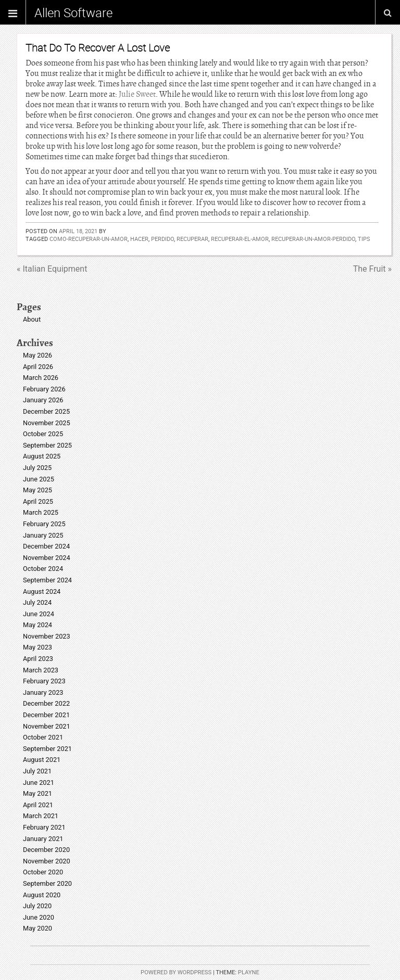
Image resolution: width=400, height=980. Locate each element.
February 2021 (44, 827)
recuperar (192, 239)
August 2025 (42, 456)
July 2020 (37, 906)
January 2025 (43, 535)
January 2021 (43, 839)
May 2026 (37, 355)
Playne (249, 972)
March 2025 (41, 512)
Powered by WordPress (176, 972)
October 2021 (43, 737)
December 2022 (46, 703)
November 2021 (47, 726)
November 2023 (47, 636)
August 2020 (42, 895)
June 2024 (39, 614)
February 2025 (44, 524)
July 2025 (37, 468)
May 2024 (37, 625)
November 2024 (47, 558)
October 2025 (43, 434)
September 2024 (47, 580)
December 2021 (46, 715)
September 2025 (47, 445)
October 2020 (43, 872)
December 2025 (46, 411)
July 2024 (37, 602)
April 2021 (38, 805)
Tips (364, 239)
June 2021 (39, 782)
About (32, 319)
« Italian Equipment (52, 269)
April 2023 (38, 659)
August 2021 (42, 760)
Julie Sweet (137, 94)
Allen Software (73, 12)
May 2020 (37, 928)
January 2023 (43, 692)
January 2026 (43, 400)
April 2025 (38, 501)
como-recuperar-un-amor (89, 239)
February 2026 (44, 389)
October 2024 (43, 569)
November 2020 (47, 861)
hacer (139, 239)
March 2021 (41, 816)
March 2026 (41, 378)
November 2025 (47, 423)
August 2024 (42, 591)
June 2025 (39, 479)
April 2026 (38, 367)
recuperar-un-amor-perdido (313, 239)
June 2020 (39, 917)
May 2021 (37, 793)
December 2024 (46, 546)
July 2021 (37, 771)
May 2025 (37, 490)
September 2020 (47, 883)
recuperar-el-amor (240, 239)
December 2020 (46, 850)
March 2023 (41, 670)
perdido (162, 239)
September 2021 (47, 749)
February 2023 (44, 681)
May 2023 (37, 647)
